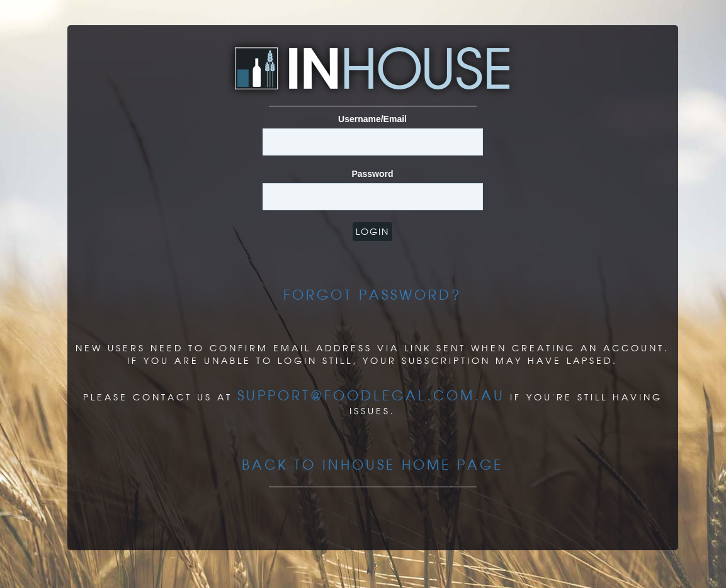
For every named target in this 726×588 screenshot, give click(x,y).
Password (372, 174)
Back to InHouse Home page (372, 465)
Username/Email (372, 119)
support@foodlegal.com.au (371, 395)
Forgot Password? (372, 295)
